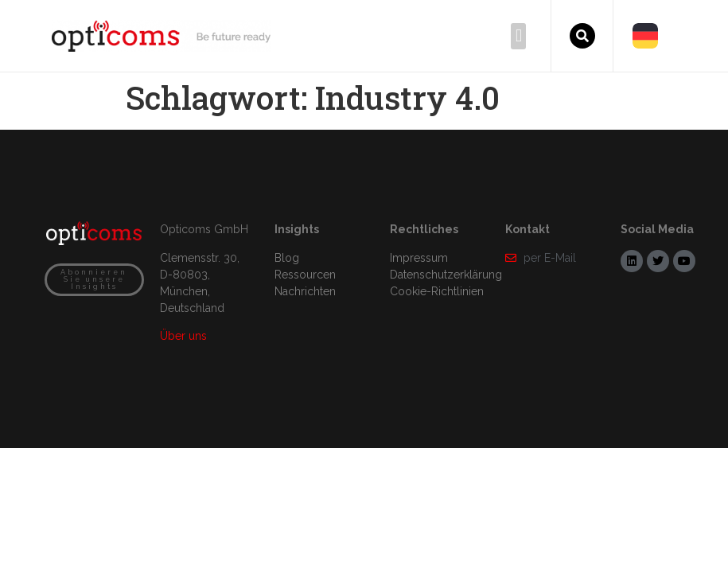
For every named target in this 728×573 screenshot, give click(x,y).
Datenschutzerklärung (446, 275)
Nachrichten (305, 291)
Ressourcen (305, 275)
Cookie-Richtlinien (437, 291)
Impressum (419, 258)
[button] (518, 36)
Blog (287, 258)
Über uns (183, 336)
